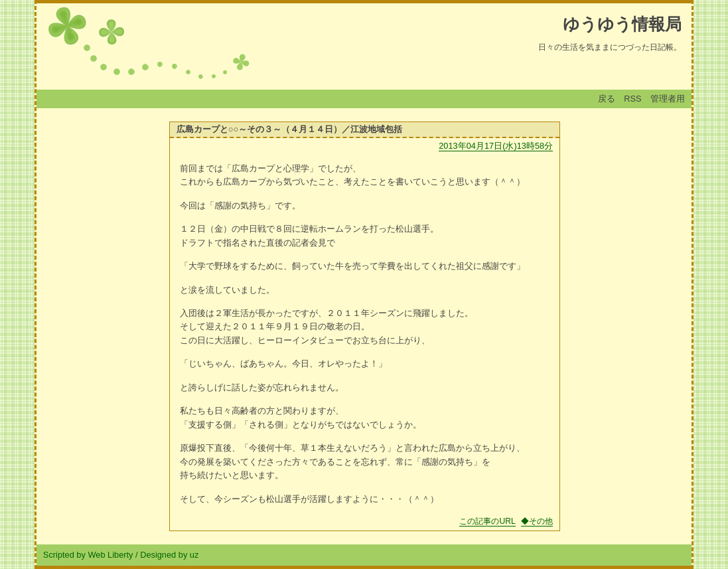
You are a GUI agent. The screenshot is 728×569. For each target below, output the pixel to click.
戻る (607, 99)
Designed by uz (169, 555)
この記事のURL (487, 521)
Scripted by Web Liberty (88, 555)
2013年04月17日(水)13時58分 (496, 146)
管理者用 (668, 99)
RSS (632, 99)
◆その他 (537, 521)
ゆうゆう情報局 (622, 24)
